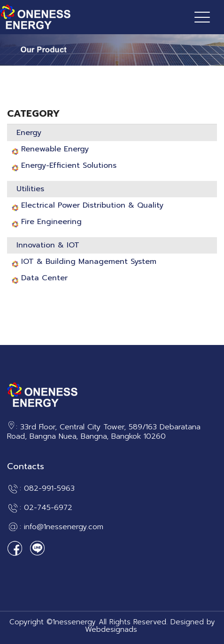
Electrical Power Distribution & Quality (92, 205)
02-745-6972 (48, 508)
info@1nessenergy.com (64, 527)
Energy (29, 133)
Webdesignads (111, 630)
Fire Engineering (51, 222)
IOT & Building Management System (89, 262)
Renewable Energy (55, 149)
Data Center (44, 278)
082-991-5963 (49, 489)
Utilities (30, 189)
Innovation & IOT (48, 245)
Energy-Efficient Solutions (69, 165)
